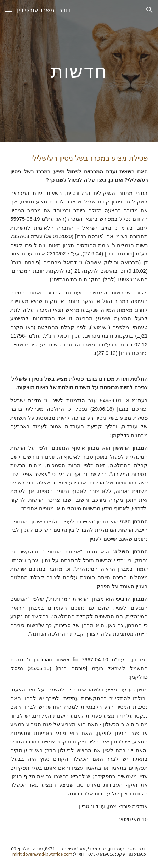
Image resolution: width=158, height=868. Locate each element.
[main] (79, 71)
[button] (9, 10)
